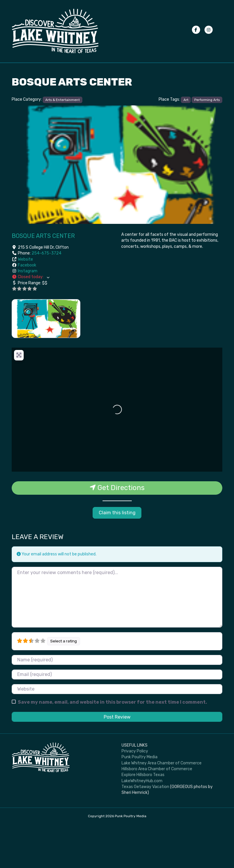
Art (186, 143)
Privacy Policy (183, 84)
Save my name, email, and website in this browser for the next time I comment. (112, 745)
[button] (62, 320)
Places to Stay (144, 70)
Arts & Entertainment (63, 143)
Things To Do (67, 70)
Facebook (27, 309)
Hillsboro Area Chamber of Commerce (157, 812)
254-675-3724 (46, 297)
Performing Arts (207, 143)
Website (25, 303)
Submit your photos (188, 70)
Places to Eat (105, 70)
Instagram (28, 314)
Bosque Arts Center (43, 279)
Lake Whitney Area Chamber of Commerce (162, 807)
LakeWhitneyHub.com (142, 824)
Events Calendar (31, 70)
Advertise (25, 99)
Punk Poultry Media (139, 800)
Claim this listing (117, 556)
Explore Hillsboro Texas (143, 818)
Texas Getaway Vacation (145, 830)
